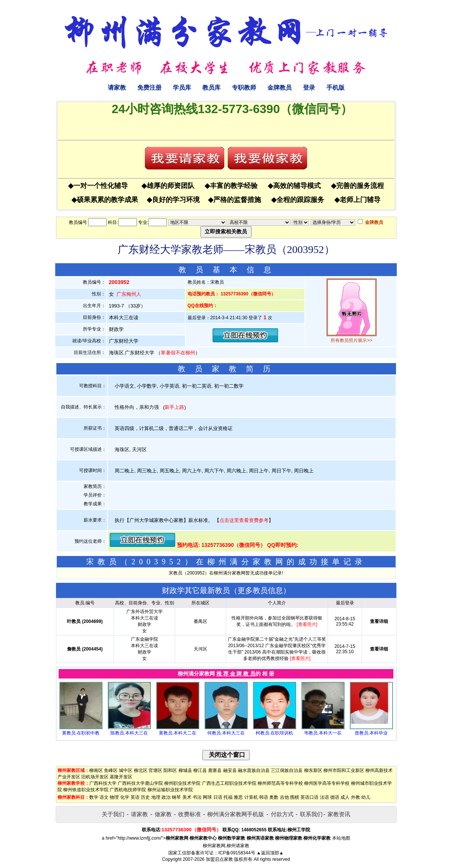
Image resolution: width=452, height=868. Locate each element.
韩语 (264, 797)
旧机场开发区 (95, 777)
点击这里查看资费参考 (244, 520)
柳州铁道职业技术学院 (86, 790)
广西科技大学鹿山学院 (140, 783)
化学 (125, 797)
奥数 (274, 797)
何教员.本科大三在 (226, 733)
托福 (228, 797)
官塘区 (155, 770)
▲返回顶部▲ (270, 853)
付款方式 (282, 814)
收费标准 (189, 814)
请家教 (117, 88)
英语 (135, 797)
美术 (187, 797)
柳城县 (185, 770)
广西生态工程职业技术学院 (229, 783)
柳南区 (96, 770)
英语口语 (309, 797)
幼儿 (366, 797)
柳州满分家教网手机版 (236, 814)
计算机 (251, 797)
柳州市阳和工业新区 (344, 770)
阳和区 (170, 770)
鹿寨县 (215, 770)
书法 (197, 797)
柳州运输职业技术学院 (170, 790)
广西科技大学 (103, 783)
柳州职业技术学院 (182, 783)
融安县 (230, 770)
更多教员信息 (260, 590)
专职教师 (244, 88)
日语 (218, 797)
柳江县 (200, 770)
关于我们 (113, 814)
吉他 (284, 797)
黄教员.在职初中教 (81, 733)
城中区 (126, 770)
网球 (207, 797)
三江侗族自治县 (287, 770)
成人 (345, 797)
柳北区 (141, 770)
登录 (309, 88)
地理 (156, 797)
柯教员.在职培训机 (274, 733)
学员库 (182, 88)
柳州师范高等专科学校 (280, 783)
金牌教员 (280, 88)
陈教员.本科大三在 (129, 733)
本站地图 (341, 838)
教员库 (211, 88)
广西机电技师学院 (128, 790)
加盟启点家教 (219, 859)
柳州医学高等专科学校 (327, 783)
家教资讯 (339, 814)
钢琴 (176, 797)
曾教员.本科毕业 (371, 733)
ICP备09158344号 (237, 853)
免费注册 (149, 88)
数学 (94, 797)
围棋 (295, 797)
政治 (166, 797)
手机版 (336, 88)
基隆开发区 (121, 777)
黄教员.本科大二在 (178, 733)
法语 (325, 797)
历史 (145, 797)
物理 (114, 797)
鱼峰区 (111, 770)
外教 (356, 797)
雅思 (238, 797)
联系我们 (311, 814)
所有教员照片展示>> (351, 340)
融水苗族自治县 (254, 770)
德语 (335, 797)
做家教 (163, 814)
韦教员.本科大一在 (323, 733)
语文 (104, 797)
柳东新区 (313, 770)
